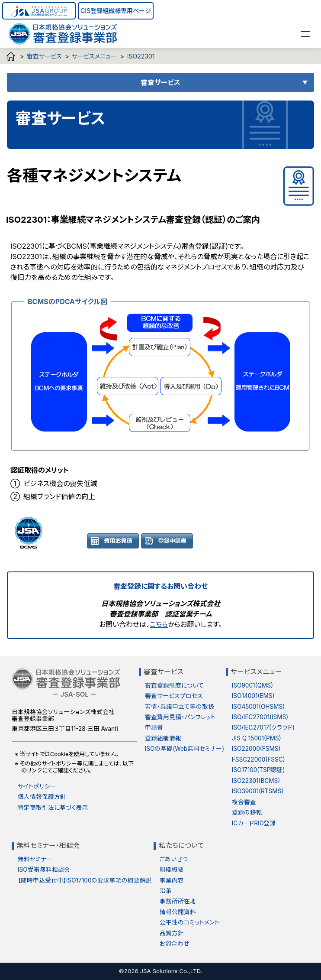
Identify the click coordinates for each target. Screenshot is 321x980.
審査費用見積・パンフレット (180, 717)
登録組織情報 (163, 738)
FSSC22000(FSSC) (258, 759)
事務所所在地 (178, 901)
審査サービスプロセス (174, 696)
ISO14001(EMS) (253, 696)
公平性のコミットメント (189, 922)
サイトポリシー (37, 786)
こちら (159, 624)
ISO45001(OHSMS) (258, 707)
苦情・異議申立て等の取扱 (180, 707)
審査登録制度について (174, 685)
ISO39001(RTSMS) (258, 791)
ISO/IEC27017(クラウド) (263, 727)
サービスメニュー (94, 56)
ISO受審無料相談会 (44, 870)
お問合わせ (174, 944)
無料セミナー (35, 859)
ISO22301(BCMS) (256, 781)
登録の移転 (247, 812)
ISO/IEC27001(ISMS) (260, 717)
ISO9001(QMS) (252, 685)
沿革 (166, 891)
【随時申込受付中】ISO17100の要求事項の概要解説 (85, 880)
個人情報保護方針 (42, 797)
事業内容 (172, 880)
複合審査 (244, 802)
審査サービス (44, 56)
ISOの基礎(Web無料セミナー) (185, 749)
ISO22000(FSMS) (256, 749)
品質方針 (172, 933)
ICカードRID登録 (254, 823)
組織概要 (172, 870)
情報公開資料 (178, 912)
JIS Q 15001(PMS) (257, 738)
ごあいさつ (174, 859)
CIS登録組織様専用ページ (116, 11)
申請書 (154, 727)
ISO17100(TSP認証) (258, 770)
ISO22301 (141, 56)
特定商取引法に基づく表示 (53, 808)
